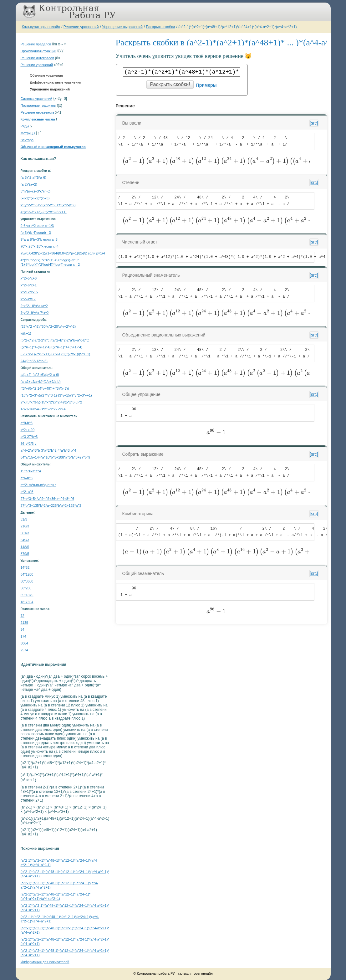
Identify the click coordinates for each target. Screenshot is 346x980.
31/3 (24, 519)
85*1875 (27, 595)
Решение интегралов (37, 58)
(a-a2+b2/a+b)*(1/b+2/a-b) (41, 382)
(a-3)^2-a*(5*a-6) (33, 177)
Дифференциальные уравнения (56, 82)
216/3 (25, 526)
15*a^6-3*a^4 (31, 471)
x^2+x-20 (28, 430)
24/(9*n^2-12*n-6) (34, 361)
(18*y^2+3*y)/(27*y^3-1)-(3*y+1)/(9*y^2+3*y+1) (56, 395)
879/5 (25, 554)
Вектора (27, 140)
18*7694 (27, 602)
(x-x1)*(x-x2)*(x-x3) (35, 198)
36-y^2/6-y (29, 444)
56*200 (26, 588)
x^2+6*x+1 (29, 285)
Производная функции (38, 51)
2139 (24, 623)
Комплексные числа (38, 119)
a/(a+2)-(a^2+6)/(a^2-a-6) (40, 375)
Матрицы (28, 133)
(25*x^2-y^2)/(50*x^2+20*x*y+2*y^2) (48, 326)
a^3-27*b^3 (29, 437)
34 (23, 629)
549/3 (25, 540)
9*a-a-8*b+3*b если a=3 (39, 239)
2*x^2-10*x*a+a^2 (34, 306)
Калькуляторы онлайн (41, 27)
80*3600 (27, 581)
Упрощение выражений (122, 27)
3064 (24, 643)
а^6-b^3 (27, 478)
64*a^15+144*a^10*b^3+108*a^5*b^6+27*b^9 (56, 457)
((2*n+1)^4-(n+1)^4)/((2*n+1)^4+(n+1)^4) (52, 347)
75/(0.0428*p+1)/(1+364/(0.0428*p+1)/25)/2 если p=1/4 (63, 253)
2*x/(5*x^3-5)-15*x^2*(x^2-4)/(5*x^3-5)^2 (51, 402)
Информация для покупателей (45, 962)
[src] (314, 123)
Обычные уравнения (46, 75)
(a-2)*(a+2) (29, 184)
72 (23, 616)
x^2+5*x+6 (29, 278)
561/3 (25, 533)
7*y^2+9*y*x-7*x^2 (35, 313)
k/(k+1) (26, 333)
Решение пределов (36, 44)
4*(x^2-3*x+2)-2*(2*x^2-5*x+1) (44, 212)
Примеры (206, 85)
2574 (24, 650)
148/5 (25, 547)
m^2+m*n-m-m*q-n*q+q (39, 485)
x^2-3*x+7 (28, 299)
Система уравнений (36, 99)
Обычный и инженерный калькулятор (53, 147)
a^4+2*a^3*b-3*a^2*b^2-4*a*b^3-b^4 (48, 450)
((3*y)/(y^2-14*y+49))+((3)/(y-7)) (45, 388)
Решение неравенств (38, 112)
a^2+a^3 (27, 492)
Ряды (25, 126)
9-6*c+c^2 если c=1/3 (37, 226)
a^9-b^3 (27, 423)
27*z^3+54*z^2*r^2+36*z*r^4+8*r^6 (48, 499)
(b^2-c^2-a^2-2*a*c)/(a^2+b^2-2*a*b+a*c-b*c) (55, 340)
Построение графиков (38, 105)
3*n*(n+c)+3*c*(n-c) (36, 191)
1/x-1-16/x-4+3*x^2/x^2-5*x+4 (43, 409)
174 (23, 636)
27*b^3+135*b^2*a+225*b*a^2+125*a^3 (51, 505)
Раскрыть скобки (161, 27)
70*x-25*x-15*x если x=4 (40, 246)
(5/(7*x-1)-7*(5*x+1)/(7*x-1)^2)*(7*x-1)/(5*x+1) (56, 354)
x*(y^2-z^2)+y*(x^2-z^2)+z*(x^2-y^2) (48, 205)
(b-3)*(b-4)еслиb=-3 (36, 233)
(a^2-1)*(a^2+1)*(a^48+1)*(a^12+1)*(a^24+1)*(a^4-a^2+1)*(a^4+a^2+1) (238, 27)
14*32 (25, 567)
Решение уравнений (81, 27)
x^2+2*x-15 (29, 292)
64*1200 (27, 574)
